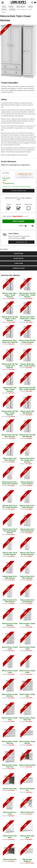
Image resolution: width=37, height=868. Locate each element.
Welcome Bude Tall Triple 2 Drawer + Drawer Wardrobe (10, 319)
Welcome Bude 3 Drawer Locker (27, 648)
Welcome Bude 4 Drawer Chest (10, 719)
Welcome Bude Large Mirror (27, 837)
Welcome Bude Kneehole (27, 765)
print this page (19, 254)
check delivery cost (21, 242)
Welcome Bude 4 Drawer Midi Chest (10, 695)
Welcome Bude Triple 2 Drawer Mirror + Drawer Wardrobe (27, 319)
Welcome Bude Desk (10, 859)
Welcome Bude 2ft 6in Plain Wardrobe (10, 601)
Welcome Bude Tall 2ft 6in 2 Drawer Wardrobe (10, 507)
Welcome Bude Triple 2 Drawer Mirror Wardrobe (10, 341)
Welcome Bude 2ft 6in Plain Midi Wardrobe (27, 530)
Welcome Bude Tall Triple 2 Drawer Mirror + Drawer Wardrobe (27, 295)
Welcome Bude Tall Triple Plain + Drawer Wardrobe (27, 389)
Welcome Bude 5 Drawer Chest (27, 624)
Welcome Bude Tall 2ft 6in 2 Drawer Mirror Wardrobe (27, 460)
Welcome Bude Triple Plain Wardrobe (27, 412)
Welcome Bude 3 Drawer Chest (27, 695)
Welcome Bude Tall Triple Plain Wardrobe (27, 436)
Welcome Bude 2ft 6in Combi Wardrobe (27, 601)
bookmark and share (19, 268)
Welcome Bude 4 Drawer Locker (10, 672)
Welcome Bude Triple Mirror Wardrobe (10, 459)
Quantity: (21, 226)
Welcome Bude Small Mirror (10, 837)
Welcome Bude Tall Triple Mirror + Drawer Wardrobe (10, 413)
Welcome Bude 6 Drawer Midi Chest (10, 742)
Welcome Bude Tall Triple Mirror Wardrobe (10, 436)
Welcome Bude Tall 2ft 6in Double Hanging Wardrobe (10, 531)
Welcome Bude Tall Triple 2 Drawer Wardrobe (27, 341)
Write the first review (6, 179)
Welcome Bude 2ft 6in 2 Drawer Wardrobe (27, 507)
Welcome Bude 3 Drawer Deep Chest (10, 766)
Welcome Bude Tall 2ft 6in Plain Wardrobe (10, 554)
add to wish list (18, 258)
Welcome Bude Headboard (27, 860)
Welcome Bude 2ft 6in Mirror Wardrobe (27, 577)
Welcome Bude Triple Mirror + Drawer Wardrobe (10, 389)
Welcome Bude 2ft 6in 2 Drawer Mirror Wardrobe (10, 483)
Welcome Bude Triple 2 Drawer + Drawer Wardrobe (10, 295)
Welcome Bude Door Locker (10, 813)
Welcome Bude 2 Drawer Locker (10, 648)
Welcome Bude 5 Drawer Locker (27, 672)
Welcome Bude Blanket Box (27, 790)
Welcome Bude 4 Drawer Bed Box (27, 742)
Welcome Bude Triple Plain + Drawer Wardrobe (27, 365)
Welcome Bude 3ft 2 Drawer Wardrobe (27, 483)
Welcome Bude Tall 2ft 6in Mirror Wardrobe (27, 554)
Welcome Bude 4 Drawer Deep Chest (27, 719)
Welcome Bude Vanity (10, 789)
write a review (19, 263)
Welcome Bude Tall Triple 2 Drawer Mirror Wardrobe (10, 366)
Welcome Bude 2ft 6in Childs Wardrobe (10, 577)
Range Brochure (8, 183)
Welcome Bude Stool (27, 812)
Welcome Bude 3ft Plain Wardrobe (10, 624)
